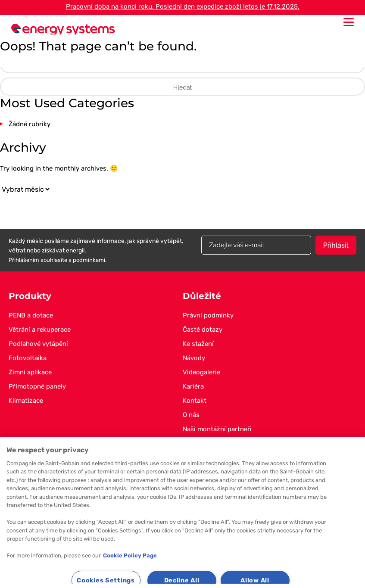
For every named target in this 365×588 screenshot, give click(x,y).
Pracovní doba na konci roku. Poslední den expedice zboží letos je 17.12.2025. (183, 6)
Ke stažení (198, 344)
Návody (194, 358)
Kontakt (195, 401)
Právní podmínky (208, 315)
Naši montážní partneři (217, 429)
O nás (191, 415)
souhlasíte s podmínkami (73, 260)
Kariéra (193, 386)
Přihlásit (336, 245)
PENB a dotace (31, 315)
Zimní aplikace (30, 372)
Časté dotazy (203, 330)
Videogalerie (201, 372)
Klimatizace (26, 401)
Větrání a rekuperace (40, 330)
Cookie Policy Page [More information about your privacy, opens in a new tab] (130, 555)
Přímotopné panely (37, 386)
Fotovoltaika (28, 358)
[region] (182, 513)
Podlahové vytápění (38, 344)
